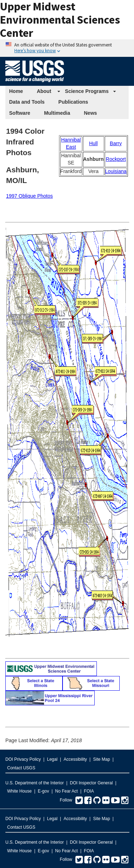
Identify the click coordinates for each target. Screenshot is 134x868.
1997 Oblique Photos (29, 196)
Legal (52, 759)
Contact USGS (21, 768)
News (91, 113)
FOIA (89, 791)
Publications (73, 102)
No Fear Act (66, 791)
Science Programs (87, 91)
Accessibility (75, 759)
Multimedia (57, 113)
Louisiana (116, 171)
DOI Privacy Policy (23, 759)
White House (19, 791)
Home (16, 91)
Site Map (101, 759)
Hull (93, 143)
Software (20, 113)
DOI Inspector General (91, 783)
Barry (116, 143)
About (44, 91)
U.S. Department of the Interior (34, 783)
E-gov (43, 791)
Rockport (116, 159)
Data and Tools (27, 102)
